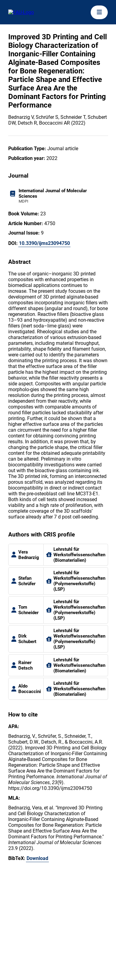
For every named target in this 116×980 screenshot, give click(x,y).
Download (37, 858)
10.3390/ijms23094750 (44, 243)
